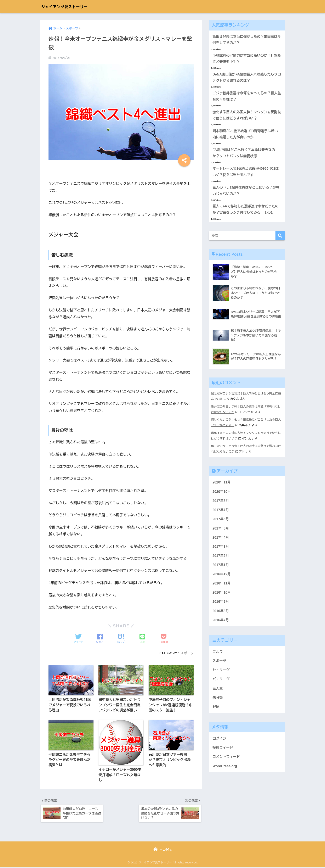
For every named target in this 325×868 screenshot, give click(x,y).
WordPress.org (225, 769)
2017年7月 (221, 511)
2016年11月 (222, 585)
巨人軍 (218, 691)
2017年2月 (221, 557)
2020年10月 (222, 492)
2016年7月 (221, 622)
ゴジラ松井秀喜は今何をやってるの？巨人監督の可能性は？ (246, 97)
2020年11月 (222, 483)
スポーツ (187, 653)
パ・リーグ (221, 682)
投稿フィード (223, 751)
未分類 (218, 701)
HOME (163, 850)
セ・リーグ (221, 673)
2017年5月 (221, 530)
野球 (216, 710)
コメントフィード (226, 760)
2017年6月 (221, 520)
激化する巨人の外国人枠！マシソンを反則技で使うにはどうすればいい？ (246, 116)
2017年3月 (221, 548)
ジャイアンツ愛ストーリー (71, 6)
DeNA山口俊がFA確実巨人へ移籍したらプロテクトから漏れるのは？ (246, 78)
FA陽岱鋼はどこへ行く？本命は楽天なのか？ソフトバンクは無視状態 (244, 154)
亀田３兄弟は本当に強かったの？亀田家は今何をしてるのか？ (246, 40)
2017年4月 (221, 539)
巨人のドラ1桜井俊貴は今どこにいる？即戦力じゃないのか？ (246, 192)
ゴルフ (218, 654)
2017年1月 (221, 567)
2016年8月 (221, 613)
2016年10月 (222, 594)
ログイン (219, 742)
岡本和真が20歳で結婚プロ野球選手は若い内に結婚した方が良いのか (246, 135)
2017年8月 (221, 502)
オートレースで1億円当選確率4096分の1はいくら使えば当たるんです (246, 173)
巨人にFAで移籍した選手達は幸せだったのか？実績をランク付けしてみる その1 (246, 211)
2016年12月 (222, 576)
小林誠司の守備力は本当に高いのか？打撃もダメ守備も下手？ (246, 59)
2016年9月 (221, 604)
